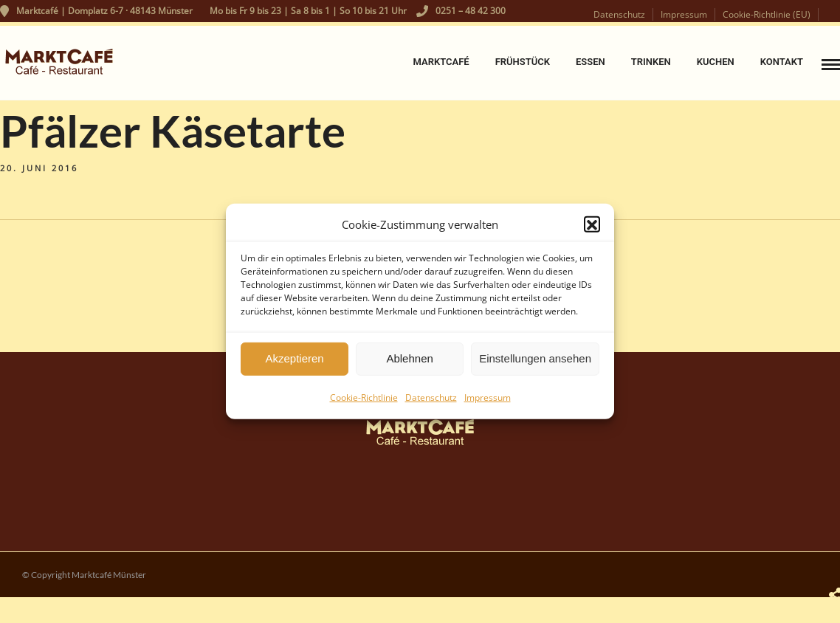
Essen (591, 62)
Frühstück (523, 62)
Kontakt (782, 62)
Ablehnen (409, 363)
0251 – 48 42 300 (461, 11)
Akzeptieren (294, 363)
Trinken (651, 62)
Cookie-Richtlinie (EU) (767, 14)
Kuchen (716, 62)
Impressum (488, 402)
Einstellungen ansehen (535, 363)
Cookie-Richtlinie (364, 402)
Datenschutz (431, 402)
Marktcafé (441, 62)
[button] (592, 229)
